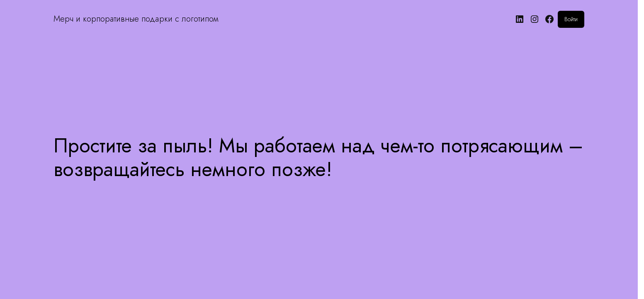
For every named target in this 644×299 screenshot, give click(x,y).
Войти (571, 19)
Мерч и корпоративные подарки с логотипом (136, 19)
